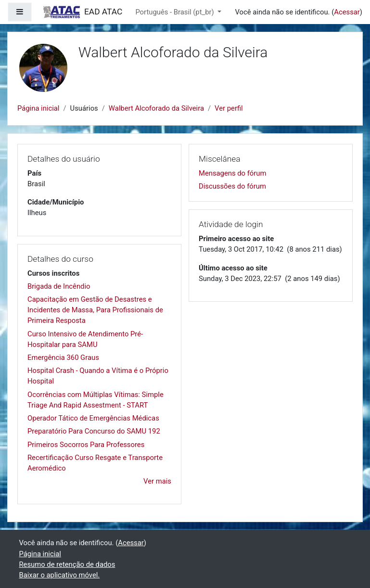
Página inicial (38, 108)
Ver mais (157, 481)
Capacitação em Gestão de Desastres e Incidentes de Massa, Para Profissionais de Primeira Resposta (95, 310)
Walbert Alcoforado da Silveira (156, 108)
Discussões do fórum (232, 186)
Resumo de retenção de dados (67, 564)
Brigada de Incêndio (59, 286)
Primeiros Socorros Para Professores (86, 445)
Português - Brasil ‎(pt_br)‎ (175, 12)
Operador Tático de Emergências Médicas (93, 418)
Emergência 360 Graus (63, 358)
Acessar (347, 12)
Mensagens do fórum (232, 173)
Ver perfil (229, 108)
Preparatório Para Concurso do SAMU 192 (94, 431)
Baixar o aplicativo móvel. (60, 575)
